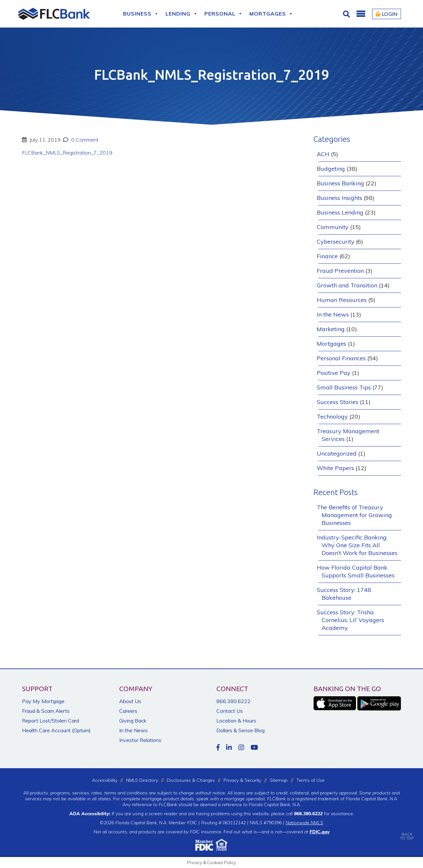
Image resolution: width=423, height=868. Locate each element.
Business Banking (340, 183)
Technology (332, 417)
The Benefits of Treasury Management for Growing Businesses (354, 515)
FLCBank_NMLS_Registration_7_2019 (67, 153)
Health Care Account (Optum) (56, 730)
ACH (323, 154)
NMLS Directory (142, 780)
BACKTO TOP (407, 832)
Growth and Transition (347, 285)
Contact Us (230, 711)
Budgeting (331, 169)
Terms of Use (310, 780)
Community (333, 227)
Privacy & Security (242, 780)
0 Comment (84, 140)
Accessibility (105, 780)
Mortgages (271, 14)
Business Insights (339, 198)
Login (387, 14)
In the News (333, 314)
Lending (182, 14)
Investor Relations (140, 740)
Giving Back (133, 721)
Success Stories (337, 402)
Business (141, 14)
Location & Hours (236, 721)
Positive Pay (334, 373)
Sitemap (279, 780)
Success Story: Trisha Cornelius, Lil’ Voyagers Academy (350, 620)
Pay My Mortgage (43, 701)
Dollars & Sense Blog (240, 730)
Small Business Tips (344, 387)
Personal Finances (341, 358)
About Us (130, 701)
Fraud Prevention (340, 271)
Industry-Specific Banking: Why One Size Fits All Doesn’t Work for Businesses (357, 545)
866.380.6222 (234, 701)
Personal (224, 14)
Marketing (331, 329)
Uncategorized (337, 453)
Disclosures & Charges (191, 780)
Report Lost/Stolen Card (51, 721)
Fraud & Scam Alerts (46, 711)
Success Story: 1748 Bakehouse (344, 594)
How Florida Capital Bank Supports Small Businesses (356, 571)
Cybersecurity (336, 242)
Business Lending (340, 212)
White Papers (335, 468)
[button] (360, 14)
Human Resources (342, 300)
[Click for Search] (347, 14)
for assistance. (324, 814)
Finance (327, 256)
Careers (128, 711)
